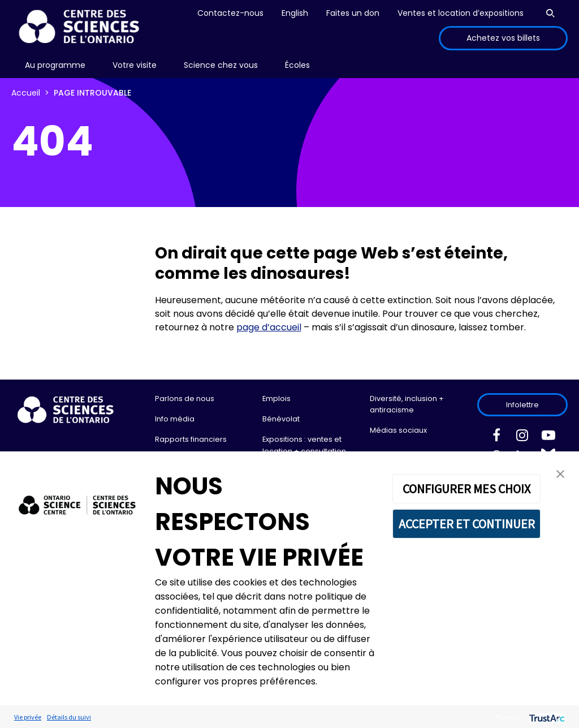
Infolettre (522, 405)
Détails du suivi (69, 717)
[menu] (55, 65)
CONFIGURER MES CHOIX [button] (466, 489)
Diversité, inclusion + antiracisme (407, 404)
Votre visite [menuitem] (135, 65)
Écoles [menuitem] (297, 65)
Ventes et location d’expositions (461, 13)
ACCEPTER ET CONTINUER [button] (467, 524)
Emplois (276, 399)
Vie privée (28, 717)
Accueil (26, 93)
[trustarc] (546, 717)
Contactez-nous (230, 13)
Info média (175, 419)
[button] (560, 473)
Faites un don (353, 13)
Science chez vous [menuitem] (221, 65)
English (295, 13)
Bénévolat (281, 419)
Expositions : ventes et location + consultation (304, 445)
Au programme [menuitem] (55, 65)
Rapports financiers (191, 439)
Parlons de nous (185, 399)
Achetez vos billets (503, 38)
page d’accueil (269, 327)
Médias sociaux (398, 430)
